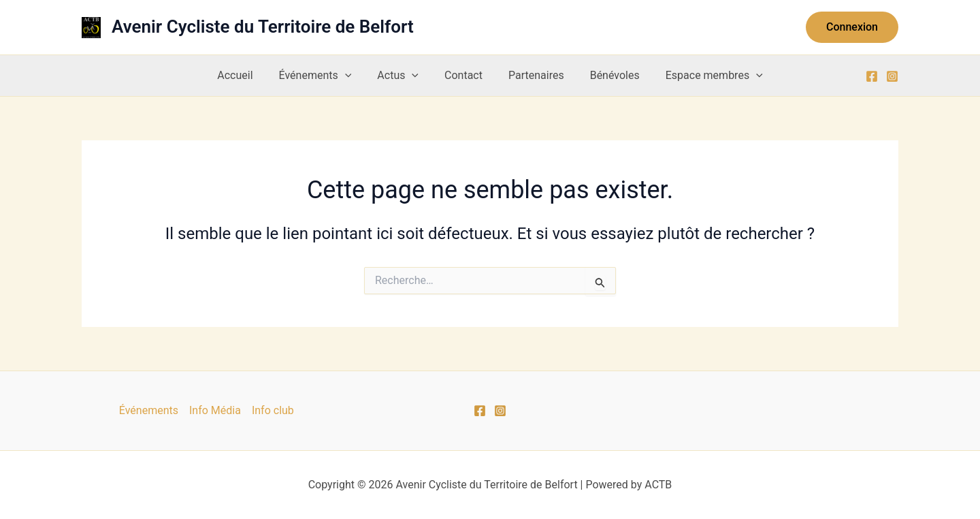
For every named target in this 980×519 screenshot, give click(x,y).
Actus (402, 76)
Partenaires (532, 75)
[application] (353, 76)
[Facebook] (872, 76)
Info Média (215, 410)
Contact (463, 75)
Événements (324, 76)
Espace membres (702, 76)
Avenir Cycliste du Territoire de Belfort (263, 27)
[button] (852, 27)
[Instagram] (892, 76)
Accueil (247, 75)
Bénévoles (607, 75)
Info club (273, 410)
